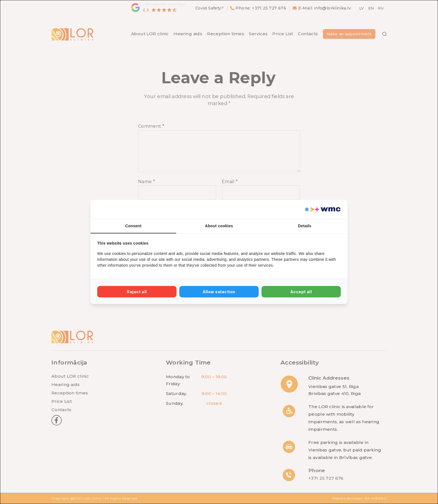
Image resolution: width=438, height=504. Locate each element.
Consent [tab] (133, 226)
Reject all (137, 292)
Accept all (301, 292)
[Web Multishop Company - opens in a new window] (322, 209)
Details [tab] (305, 226)
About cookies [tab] (219, 226)
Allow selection (219, 292)
